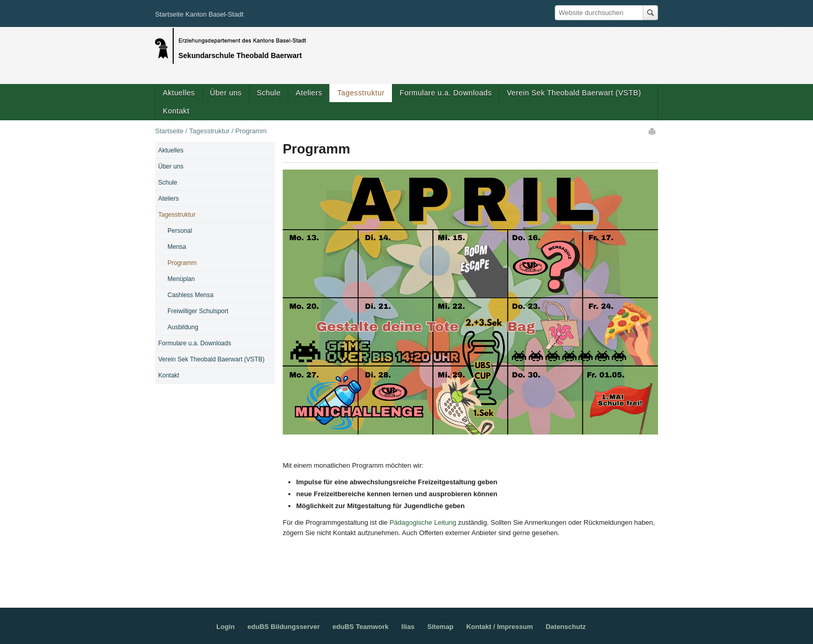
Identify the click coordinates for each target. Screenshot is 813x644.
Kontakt (176, 111)
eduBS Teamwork (360, 627)
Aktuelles (179, 93)
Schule (269, 93)
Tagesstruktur (361, 93)
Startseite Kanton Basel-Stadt (199, 14)
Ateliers (309, 93)
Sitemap (440, 627)
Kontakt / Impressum (500, 627)
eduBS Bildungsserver (283, 627)
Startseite (169, 131)
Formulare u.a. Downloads (446, 93)
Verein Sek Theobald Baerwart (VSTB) (574, 93)
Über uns (226, 93)
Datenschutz (565, 627)
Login (225, 627)
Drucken (653, 131)
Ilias (408, 627)
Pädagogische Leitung (423, 522)
